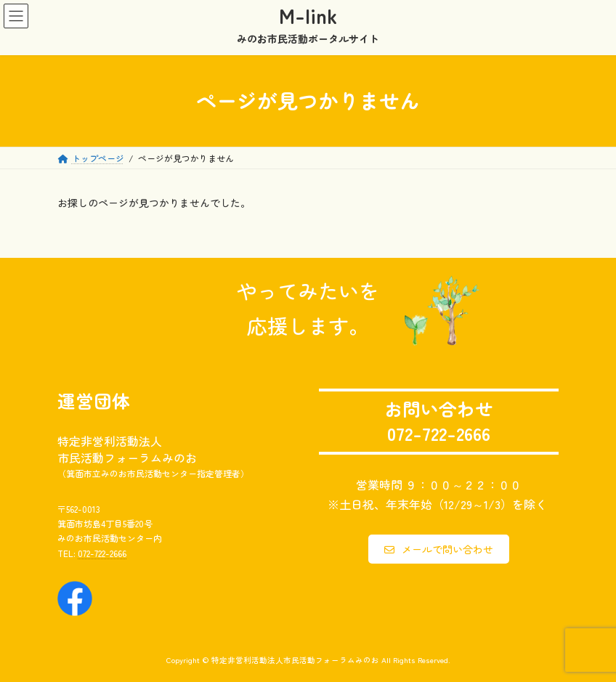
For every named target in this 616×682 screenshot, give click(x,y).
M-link (308, 15)
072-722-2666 (102, 552)
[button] (439, 549)
